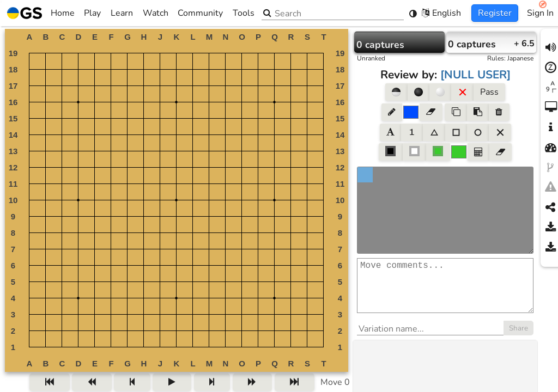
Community (200, 13)
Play (92, 13)
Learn (122, 13)
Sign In (540, 13)
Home (41, 13)
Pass (489, 92)
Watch (156, 13)
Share (518, 339)
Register (495, 13)
